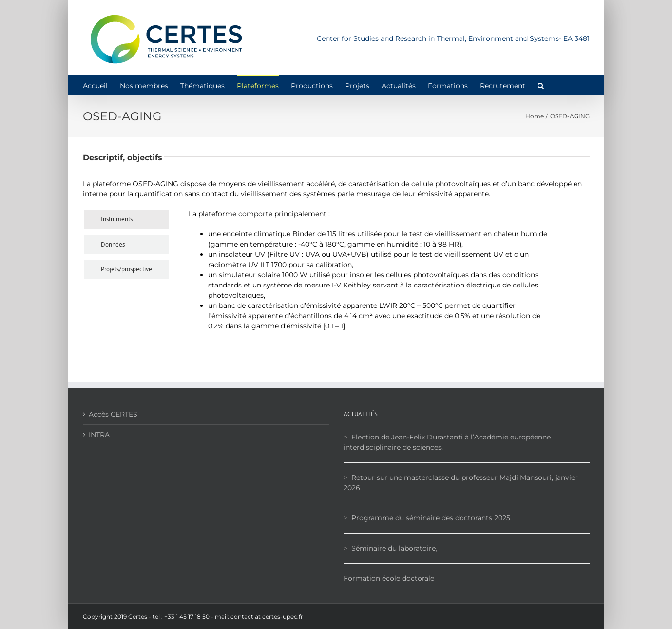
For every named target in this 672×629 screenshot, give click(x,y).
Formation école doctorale (389, 578)
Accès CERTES (113, 414)
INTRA (99, 435)
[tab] (126, 219)
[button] (541, 85)
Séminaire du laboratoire (394, 548)
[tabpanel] (369, 274)
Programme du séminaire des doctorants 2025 (431, 518)
